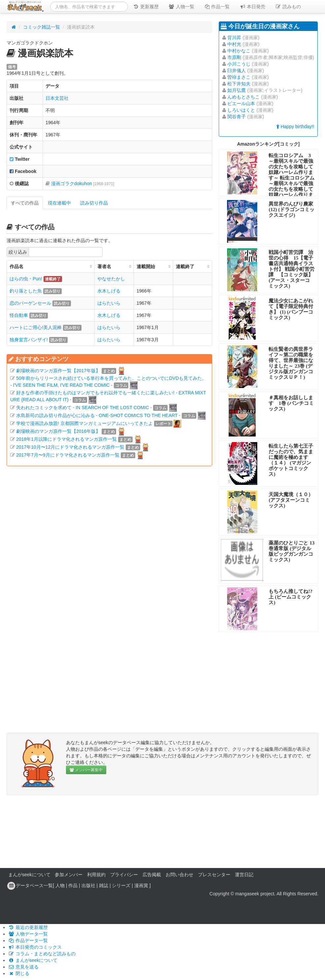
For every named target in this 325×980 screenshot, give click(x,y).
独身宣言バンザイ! (29, 340)
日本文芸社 (57, 98)
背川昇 (234, 38)
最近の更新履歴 (28, 927)
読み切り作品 (94, 203)
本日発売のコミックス (35, 947)
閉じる (19, 973)
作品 (73, 885)
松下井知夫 (239, 84)
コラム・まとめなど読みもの (42, 954)
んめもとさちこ (244, 97)
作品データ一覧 (28, 940)
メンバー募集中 (86, 770)
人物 (60, 885)
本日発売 (253, 7)
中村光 (234, 44)
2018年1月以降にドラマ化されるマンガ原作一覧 (66, 439)
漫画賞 (141, 885)
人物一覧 (181, 7)
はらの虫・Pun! (26, 279)
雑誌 (104, 885)
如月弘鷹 (237, 90)
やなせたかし (111, 279)
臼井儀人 (237, 70)
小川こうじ (239, 64)
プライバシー (124, 875)
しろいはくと (241, 110)
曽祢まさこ (239, 77)
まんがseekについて (29, 875)
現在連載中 (59, 203)
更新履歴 (146, 7)
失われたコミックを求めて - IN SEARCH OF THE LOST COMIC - (84, 407)
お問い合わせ (179, 875)
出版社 (88, 885)
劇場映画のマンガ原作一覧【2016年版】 (58, 431)
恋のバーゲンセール (30, 303)
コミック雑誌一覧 (42, 27)
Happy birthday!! (295, 126)
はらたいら (109, 303)
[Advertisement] (109, 529)
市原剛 (234, 57)
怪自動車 (19, 315)
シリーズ (121, 885)
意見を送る (23, 967)
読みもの (288, 7)
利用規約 (96, 875)
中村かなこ (239, 51)
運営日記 (244, 875)
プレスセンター (214, 875)
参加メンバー (69, 875)
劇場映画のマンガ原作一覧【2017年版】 (58, 371)
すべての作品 (25, 203)
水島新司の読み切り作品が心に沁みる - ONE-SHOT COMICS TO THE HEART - (98, 415)
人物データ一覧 (28, 934)
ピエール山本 (241, 103)
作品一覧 (217, 7)
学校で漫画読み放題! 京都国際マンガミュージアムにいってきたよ (84, 423)
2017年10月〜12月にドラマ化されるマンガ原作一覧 (70, 447)
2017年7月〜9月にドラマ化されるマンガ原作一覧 (68, 455)
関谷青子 (237, 117)
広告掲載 (152, 875)
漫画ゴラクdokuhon (83, 183)
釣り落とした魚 (26, 291)
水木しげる (109, 291)
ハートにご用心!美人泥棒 (36, 327)
